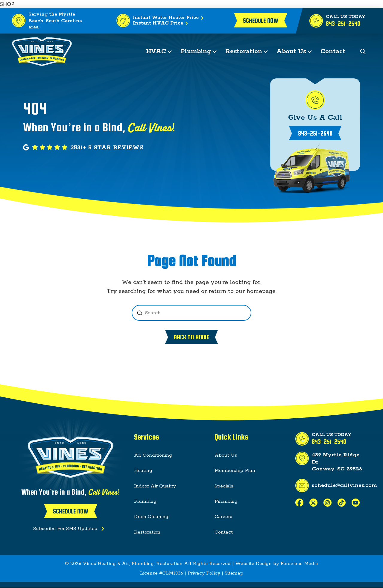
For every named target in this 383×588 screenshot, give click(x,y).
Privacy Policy (204, 573)
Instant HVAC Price (162, 24)
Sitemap (234, 573)
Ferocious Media (299, 564)
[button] (363, 52)
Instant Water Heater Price (169, 18)
